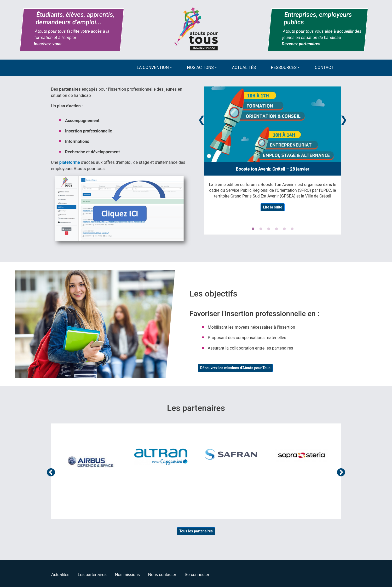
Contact (324, 68)
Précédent (51, 473)
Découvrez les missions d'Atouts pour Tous (235, 368)
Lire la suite (272, 207)
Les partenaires (92, 575)
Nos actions (200, 68)
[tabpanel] (273, 151)
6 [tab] (292, 229)
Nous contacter (162, 575)
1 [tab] (253, 229)
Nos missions (127, 575)
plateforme (70, 162)
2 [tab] (261, 229)
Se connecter (197, 575)
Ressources (284, 68)
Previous (201, 119)
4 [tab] (276, 229)
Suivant (341, 473)
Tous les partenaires (196, 531)
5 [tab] (284, 229)
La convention (153, 68)
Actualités (244, 68)
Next (344, 119)
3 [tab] (269, 229)
